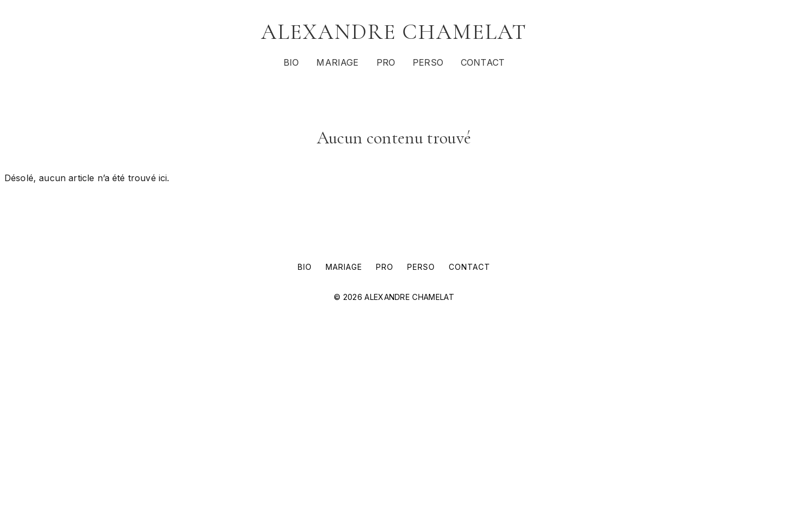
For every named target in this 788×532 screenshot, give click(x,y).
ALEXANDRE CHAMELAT (394, 32)
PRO (386, 62)
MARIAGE (337, 62)
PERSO (428, 62)
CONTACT (483, 62)
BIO (291, 62)
